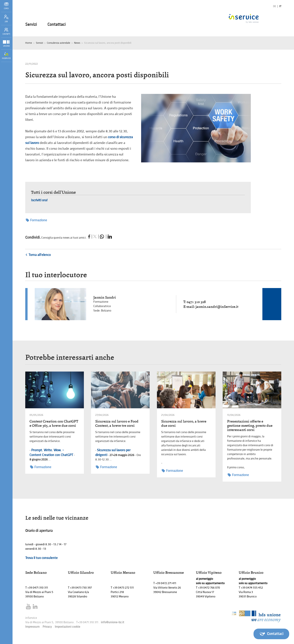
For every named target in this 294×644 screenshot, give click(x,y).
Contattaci (56, 25)
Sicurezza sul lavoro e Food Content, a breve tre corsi (117, 423)
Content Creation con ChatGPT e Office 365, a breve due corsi (54, 423)
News (77, 43)
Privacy (47, 627)
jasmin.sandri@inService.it (217, 307)
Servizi (31, 25)
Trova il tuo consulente (41, 558)
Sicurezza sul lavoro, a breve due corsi (184, 423)
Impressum (32, 627)
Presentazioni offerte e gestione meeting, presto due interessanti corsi (250, 426)
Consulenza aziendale (59, 43)
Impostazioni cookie (67, 627)
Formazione (36, 220)
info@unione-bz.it (112, 622)
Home (29, 43)
